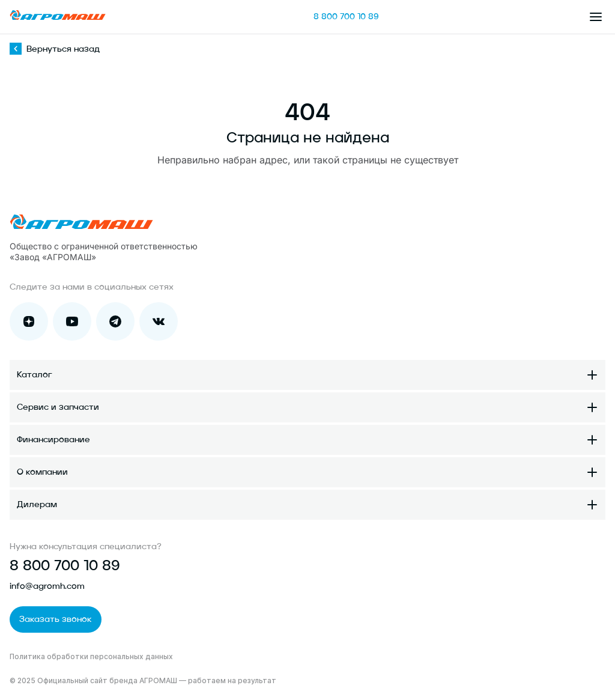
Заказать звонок (56, 619)
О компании (42, 472)
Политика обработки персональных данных (91, 656)
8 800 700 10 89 (346, 17)
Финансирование (53, 440)
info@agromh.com (47, 586)
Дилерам (37, 505)
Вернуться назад (55, 49)
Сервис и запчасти (58, 407)
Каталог (35, 375)
